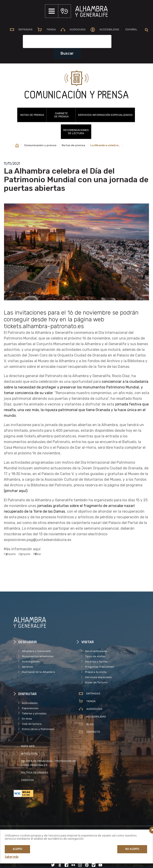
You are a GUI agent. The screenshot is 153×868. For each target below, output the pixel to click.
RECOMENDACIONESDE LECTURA (76, 132)
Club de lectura (32, 724)
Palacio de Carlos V (58, 474)
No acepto (132, 849)
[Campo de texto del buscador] (67, 41)
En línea (27, 719)
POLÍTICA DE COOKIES (35, 773)
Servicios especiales (98, 677)
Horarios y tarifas (96, 662)
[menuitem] (131, 30)
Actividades (30, 703)
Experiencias (30, 708)
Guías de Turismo (96, 682)
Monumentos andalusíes (38, 656)
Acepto (17, 849)
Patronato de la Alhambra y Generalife (40, 333)
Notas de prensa (32, 115)
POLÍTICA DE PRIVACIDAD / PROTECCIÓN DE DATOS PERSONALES (48, 763)
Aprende (27, 667)
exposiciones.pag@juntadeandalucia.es (38, 540)
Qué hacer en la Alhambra (38, 672)
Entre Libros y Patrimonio (38, 729)
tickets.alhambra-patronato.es (50, 436)
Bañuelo (129, 442)
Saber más (12, 857)
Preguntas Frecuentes (100, 667)
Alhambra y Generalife (36, 651)
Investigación (31, 662)
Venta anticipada (96, 651)
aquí (37, 549)
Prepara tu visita (96, 672)
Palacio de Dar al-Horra (76, 447)
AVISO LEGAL (29, 754)
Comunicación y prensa (40, 145)
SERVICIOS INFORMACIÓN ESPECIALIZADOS (105, 115)
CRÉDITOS (27, 780)
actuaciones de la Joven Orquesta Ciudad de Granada (96, 468)
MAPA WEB (28, 746)
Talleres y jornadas (34, 713)
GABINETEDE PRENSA (61, 115)
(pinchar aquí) (16, 491)
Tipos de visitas (95, 656)
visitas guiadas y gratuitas (101, 474)
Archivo (16, 485)
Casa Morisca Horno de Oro (26, 447)
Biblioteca (39, 485)
